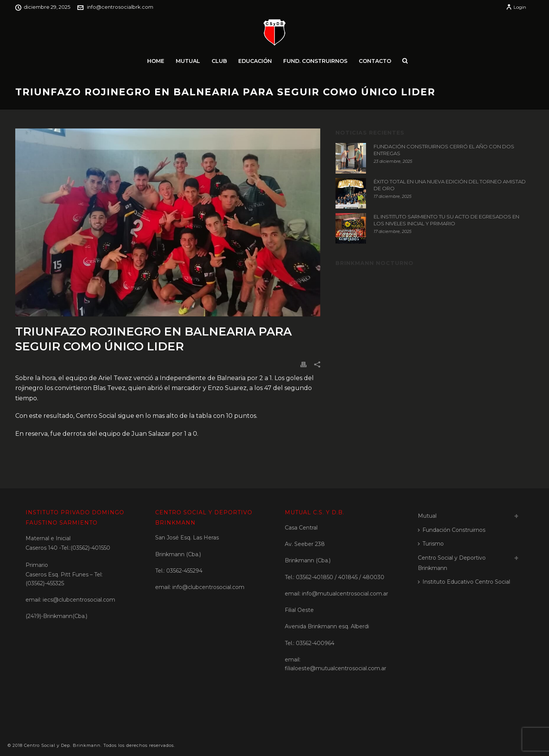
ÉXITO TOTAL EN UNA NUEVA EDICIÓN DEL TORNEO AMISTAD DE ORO (450, 185)
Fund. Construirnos (315, 61)
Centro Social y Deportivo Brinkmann (452, 563)
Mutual (188, 61)
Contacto (375, 61)
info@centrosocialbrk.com (120, 7)
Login (516, 7)
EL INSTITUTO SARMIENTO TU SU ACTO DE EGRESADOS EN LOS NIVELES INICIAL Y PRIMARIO (446, 220)
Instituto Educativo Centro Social (464, 582)
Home (156, 61)
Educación (255, 61)
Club (219, 61)
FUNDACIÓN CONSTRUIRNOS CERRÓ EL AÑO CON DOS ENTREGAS (444, 150)
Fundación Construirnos (452, 530)
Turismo (431, 544)
